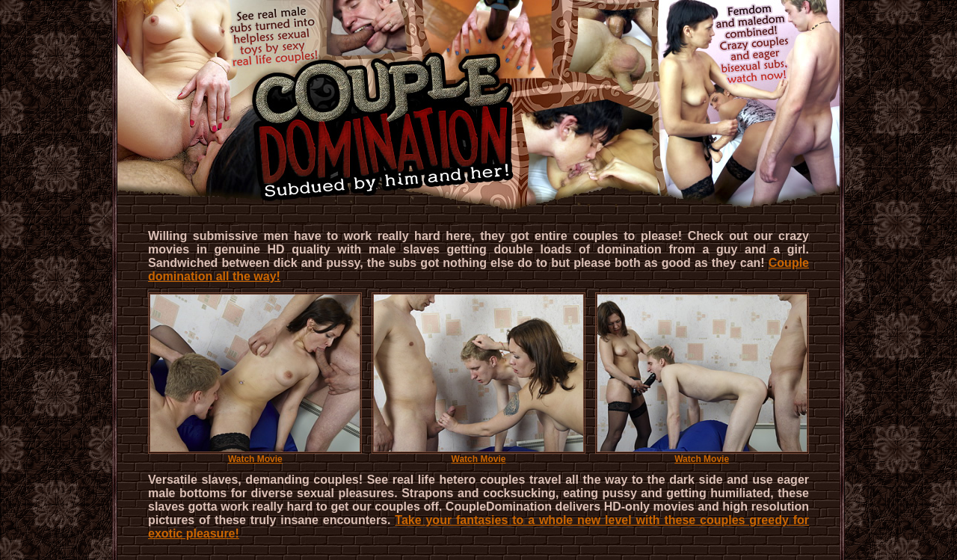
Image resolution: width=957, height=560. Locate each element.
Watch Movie (255, 455)
